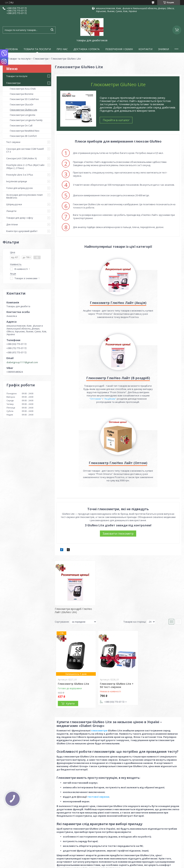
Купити (70, 651)
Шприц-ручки (14, 204)
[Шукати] (52, 30)
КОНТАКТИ (145, 49)
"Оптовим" (139, 333)
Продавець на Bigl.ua (92, 843)
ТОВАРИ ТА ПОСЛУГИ (37, 49)
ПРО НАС (62, 49)
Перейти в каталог (116, 120)
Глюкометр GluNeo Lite (73, 631)
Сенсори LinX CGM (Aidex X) (21, 158)
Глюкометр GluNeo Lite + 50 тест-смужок (117, 633)
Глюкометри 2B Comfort (23, 136)
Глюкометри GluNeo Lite (24, 110)
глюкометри (99, 678)
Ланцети (11, 211)
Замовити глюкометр (118, 481)
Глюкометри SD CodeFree (24, 99)
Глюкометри (41, 59)
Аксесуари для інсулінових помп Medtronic (25, 196)
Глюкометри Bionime (22, 94)
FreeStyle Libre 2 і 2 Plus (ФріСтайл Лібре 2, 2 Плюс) (25, 166)
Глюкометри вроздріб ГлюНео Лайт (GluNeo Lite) (73, 558)
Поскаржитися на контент (89, 847)
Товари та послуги (19, 59)
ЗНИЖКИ (164, 49)
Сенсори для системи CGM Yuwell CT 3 (25, 150)
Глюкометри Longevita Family (26, 120)
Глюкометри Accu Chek (23, 89)
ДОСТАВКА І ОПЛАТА (87, 49)
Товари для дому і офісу (20, 218)
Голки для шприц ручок (20, 188)
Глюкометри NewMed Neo (25, 131)
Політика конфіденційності (119, 847)
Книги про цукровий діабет (22, 231)
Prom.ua (110, 840)
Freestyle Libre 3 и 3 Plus (20, 175)
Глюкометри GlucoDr (22, 104)
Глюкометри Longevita (23, 115)
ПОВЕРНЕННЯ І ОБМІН (119, 49)
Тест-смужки (13, 142)
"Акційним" (154, 333)
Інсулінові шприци (17, 181)
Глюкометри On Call (21, 125)
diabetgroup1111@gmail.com (22, 362)
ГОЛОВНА (12, 49)
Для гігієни (12, 224)
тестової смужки (98, 744)
